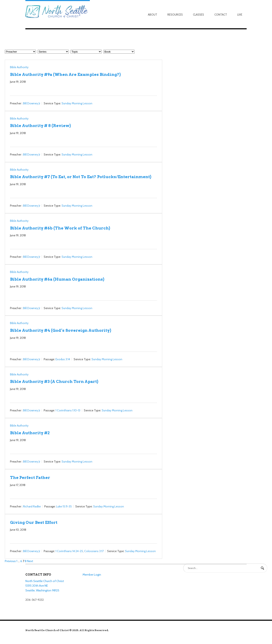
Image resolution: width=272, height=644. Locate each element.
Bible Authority (19, 67)
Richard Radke (32, 506)
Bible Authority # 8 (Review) (40, 126)
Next (30, 561)
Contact (221, 15)
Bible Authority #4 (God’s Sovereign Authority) (61, 330)
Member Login (92, 575)
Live (240, 15)
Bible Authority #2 (30, 433)
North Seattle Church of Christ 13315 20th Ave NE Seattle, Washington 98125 (45, 586)
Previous (10, 561)
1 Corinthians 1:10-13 (68, 410)
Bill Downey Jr (32, 103)
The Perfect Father (30, 477)
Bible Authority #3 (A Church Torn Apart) (54, 381)
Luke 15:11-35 (64, 506)
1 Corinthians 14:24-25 (69, 551)
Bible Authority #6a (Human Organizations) (57, 279)
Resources (175, 15)
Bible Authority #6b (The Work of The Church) (60, 228)
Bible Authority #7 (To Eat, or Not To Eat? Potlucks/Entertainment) (81, 177)
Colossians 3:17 (94, 551)
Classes (198, 15)
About (153, 15)
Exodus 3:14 (63, 359)
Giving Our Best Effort (34, 522)
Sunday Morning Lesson (77, 103)
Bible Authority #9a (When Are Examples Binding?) (65, 74)
